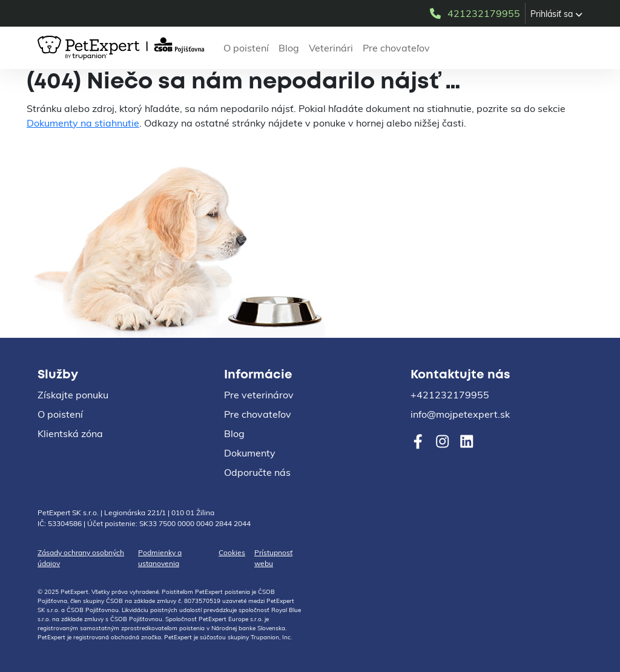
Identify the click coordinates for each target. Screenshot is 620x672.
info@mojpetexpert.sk (460, 414)
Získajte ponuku (73, 395)
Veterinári (331, 48)
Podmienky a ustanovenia (160, 558)
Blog (289, 48)
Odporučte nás (257, 472)
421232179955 (474, 13)
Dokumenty (250, 453)
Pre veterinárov (259, 395)
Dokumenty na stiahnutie (83, 123)
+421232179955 (450, 395)
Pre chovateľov (396, 48)
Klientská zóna (70, 433)
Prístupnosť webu (273, 558)
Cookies (232, 552)
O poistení (246, 48)
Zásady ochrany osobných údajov (81, 558)
